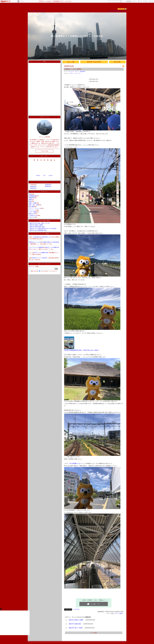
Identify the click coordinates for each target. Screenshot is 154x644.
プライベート (33, 210)
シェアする (76, 609)
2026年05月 (33, 187)
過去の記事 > (118, 62)
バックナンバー (44, 182)
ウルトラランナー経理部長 (36, 247)
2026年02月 (48, 187)
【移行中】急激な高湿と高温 (37, 227)
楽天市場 (151, 1)
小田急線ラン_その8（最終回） (73, 69)
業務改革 (31, 198)
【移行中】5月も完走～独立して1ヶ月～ (40, 223)
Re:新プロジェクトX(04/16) (40, 258)
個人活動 (31, 207)
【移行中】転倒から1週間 (36, 225)
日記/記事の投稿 (44, 221)
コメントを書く (119, 613)
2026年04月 (33, 188)
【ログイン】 (123, 11)
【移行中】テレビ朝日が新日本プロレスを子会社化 (43, 229)
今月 (44, 175)
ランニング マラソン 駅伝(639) (77, 71)
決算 (30, 194)
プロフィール (40, 11)
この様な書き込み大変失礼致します (42, 237)
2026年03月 (48, 185)
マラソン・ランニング (35, 208)
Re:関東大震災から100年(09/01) (51, 242)
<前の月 (38, 175)
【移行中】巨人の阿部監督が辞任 (38, 230)
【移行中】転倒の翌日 (75, 624)
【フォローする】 (113, 11)
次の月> (51, 175)
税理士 (31, 200)
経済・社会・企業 (34, 205)
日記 (34, 11)
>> (130, 1)
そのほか (22, 1)
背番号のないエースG (35, 242)
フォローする (44, 151)
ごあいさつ (32, 217)
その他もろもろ (33, 215)
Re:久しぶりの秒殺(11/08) (41, 253)
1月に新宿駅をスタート (76, 463)
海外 (30, 201)
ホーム (30, 11)
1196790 (121, 9)
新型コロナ (32, 214)
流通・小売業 (33, 203)
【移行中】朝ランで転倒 (75, 628)
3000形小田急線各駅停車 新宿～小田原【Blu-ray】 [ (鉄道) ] (81, 350)
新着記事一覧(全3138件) (94, 62)
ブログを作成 (143, 1)
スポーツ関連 (33, 212)
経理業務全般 (33, 196)
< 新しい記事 (71, 62)
